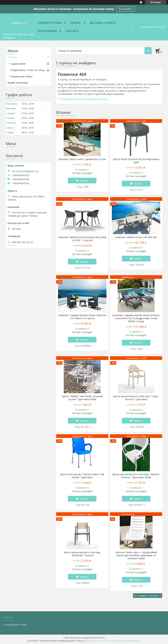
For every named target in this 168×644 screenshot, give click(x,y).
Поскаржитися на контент (99, 641)
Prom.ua (101, 638)
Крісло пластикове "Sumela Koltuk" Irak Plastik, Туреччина (82, 476)
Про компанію (47, 31)
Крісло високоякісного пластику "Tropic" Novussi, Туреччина (136, 398)
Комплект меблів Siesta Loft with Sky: (136, 237)
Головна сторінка (49, 23)
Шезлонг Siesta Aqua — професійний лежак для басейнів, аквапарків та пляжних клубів (136, 555)
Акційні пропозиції (18, 83)
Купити (84, 181)
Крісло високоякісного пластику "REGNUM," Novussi (82, 554)
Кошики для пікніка (22, 76)
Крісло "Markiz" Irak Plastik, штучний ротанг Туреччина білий (82, 398)
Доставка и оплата (103, 23)
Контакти (72, 31)
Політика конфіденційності (128, 641)
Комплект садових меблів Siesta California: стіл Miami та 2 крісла (82, 317)
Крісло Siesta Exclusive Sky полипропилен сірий (136, 161)
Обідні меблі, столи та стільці (28, 70)
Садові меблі (18, 64)
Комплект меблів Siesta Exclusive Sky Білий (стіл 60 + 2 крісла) (82, 239)
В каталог (125, 9)
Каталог (76, 23)
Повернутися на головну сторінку (85, 99)
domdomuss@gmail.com (25, 171)
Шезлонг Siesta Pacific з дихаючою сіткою (82, 159)
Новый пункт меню (16, 625)
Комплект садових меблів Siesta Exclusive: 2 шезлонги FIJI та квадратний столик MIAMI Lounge (136, 318)
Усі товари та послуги (146, 596)
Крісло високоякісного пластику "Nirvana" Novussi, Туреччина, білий (136, 476)
